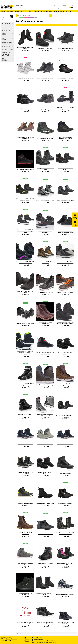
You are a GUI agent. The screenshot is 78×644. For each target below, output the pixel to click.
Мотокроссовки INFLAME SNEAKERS (45, 232)
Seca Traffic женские (65, 474)
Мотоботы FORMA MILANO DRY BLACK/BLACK (45, 353)
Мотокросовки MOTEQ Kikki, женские (45, 564)
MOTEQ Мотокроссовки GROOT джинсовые (65, 108)
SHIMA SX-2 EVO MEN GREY (45, 444)
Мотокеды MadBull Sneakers (25, 503)
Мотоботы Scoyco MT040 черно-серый (45, 623)
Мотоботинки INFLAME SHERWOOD (25, 594)
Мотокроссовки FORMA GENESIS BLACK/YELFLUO (25, 199)
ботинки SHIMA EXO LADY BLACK (45, 473)
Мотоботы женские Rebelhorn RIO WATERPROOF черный (65, 533)
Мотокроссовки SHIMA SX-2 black (45, 200)
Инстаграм (27, 642)
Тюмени (8, 639)
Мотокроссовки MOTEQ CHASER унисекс (25, 384)
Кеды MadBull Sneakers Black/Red (25, 169)
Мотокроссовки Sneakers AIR (65, 48)
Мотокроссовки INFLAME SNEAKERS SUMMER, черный (65, 262)
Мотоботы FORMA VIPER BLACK (65, 416)
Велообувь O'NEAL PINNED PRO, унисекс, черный (25, 623)
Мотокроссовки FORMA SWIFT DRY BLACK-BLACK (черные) (65, 323)
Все (36, 18)
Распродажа (31, 18)
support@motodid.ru (38, 639)
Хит (26, 18)
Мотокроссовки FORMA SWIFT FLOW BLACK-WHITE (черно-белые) (25, 231)
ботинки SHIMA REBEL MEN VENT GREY (25, 473)
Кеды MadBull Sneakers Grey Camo (65, 594)
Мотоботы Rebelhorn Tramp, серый (45, 385)
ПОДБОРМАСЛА (75, 216)
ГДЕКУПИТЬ (75, 224)
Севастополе (14, 639)
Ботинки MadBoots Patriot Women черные (25, 48)
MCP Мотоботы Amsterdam (65, 503)
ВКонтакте (27, 639)
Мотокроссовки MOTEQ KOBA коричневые (25, 138)
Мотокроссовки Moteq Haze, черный (25, 415)
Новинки (22, 18)
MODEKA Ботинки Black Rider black (25, 292)
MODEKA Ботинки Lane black (45, 293)
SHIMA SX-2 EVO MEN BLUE (25, 444)
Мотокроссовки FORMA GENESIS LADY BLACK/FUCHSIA (25, 262)
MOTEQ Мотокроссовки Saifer (45, 109)
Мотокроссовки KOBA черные (45, 78)
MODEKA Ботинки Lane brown (65, 293)
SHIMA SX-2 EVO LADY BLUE (65, 444)
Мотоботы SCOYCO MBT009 (65, 78)
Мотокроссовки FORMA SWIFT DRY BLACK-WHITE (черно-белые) (25, 353)
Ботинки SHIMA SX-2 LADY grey (25, 78)
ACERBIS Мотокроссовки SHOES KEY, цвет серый (45, 415)
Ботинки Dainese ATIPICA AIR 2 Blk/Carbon (65, 623)
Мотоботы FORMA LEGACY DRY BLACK (45, 594)
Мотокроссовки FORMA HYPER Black (45, 169)
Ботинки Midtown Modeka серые (25, 323)
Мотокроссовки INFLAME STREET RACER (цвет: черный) (65, 232)
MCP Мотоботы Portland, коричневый (25, 533)
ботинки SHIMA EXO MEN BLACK (65, 353)
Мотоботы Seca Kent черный (45, 534)
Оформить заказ (6, 20)
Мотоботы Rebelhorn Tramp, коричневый (65, 384)
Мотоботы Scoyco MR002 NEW (45, 138)
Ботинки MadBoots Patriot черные (45, 503)
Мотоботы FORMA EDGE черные (65, 200)
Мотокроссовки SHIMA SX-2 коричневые (45, 262)
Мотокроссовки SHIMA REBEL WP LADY (65, 564)
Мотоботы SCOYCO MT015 (25, 109)
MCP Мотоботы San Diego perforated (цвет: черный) (65, 138)
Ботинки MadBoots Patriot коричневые (45, 323)
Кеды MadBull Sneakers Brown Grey (25, 564)
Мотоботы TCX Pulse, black (45, 48)
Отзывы (3, 640)
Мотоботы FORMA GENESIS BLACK (65, 169)
